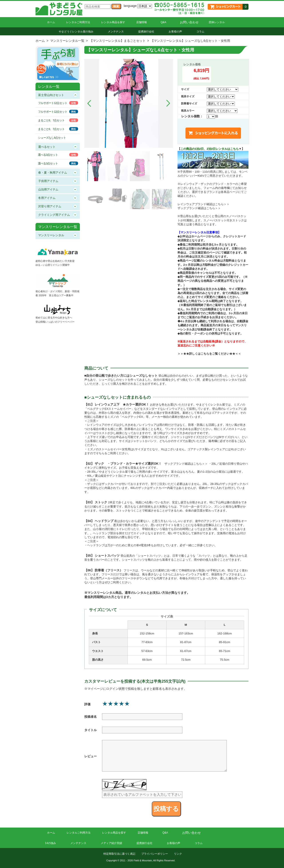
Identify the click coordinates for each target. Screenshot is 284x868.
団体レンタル (217, 22)
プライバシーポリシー (155, 854)
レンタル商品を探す (113, 22)
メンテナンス (116, 32)
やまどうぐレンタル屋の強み (76, 32)
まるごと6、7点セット (51, 120)
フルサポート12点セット (53, 103)
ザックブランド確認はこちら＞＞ (199, 208)
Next (168, 103)
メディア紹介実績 (111, 843)
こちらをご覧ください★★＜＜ (221, 354)
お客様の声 (175, 32)
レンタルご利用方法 (78, 22)
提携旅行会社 (146, 32)
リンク (178, 854)
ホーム (51, 22)
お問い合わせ (189, 22)
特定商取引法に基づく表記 (119, 854)
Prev (89, 103)
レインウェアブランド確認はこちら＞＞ (203, 204)
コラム (200, 32)
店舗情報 (142, 22)
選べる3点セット (48, 155)
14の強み (50, 843)
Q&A (163, 22)
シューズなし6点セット (52, 138)
